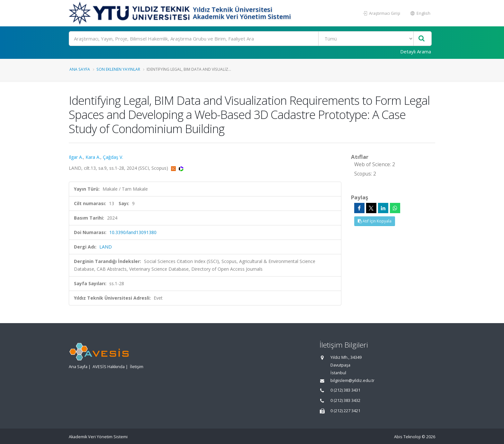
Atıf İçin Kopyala (375, 221)
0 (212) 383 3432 (345, 400)
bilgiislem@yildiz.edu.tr (352, 381)
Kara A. (93, 157)
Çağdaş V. (113, 157)
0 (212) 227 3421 (345, 411)
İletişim (137, 367)
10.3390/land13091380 (133, 232)
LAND (106, 247)
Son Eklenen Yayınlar (118, 69)
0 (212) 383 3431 (345, 390)
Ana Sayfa (80, 69)
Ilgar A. (76, 157)
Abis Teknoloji (407, 437)
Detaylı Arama (416, 51)
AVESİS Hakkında (109, 367)
